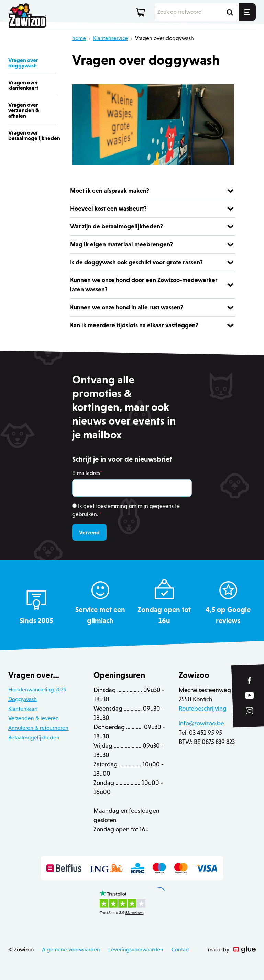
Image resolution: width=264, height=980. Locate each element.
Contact (181, 950)
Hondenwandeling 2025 (37, 689)
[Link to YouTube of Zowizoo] (250, 696)
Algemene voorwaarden (71, 950)
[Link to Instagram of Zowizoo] (250, 711)
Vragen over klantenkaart (23, 85)
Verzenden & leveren (34, 718)
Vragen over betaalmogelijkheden (32, 135)
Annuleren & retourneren (38, 728)
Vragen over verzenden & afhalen (24, 110)
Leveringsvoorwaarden (136, 950)
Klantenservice (111, 38)
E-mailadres (87, 473)
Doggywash (23, 699)
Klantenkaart (23, 709)
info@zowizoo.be (201, 723)
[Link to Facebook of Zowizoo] (250, 680)
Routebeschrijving (203, 709)
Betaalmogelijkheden (34, 738)
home (79, 38)
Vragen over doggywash (164, 38)
